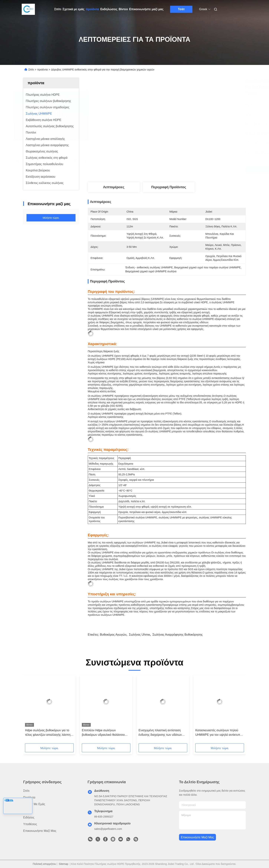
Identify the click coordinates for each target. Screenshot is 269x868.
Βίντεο (123, 9)
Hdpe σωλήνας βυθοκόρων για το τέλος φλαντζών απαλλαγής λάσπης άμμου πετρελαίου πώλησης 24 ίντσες (48, 733)
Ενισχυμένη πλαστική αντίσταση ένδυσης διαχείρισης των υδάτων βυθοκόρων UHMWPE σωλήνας (160, 733)
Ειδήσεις (29, 817)
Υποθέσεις (30, 824)
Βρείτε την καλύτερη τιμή (191, 170)
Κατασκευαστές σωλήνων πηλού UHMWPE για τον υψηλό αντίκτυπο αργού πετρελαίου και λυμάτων (219, 733)
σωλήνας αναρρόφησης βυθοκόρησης (178, 635)
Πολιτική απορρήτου (44, 864)
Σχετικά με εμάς (73, 9)
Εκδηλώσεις (109, 9)
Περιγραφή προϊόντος (169, 187)
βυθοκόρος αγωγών (113, 635)
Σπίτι (58, 9)
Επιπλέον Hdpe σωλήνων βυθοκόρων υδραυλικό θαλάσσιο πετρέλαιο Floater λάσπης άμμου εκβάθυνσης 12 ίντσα (103, 733)
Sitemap (64, 864)
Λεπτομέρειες (114, 187)
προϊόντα (92, 9)
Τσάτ (181, 9)
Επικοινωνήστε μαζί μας (146, 9)
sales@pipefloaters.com (108, 829)
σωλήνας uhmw (140, 635)
